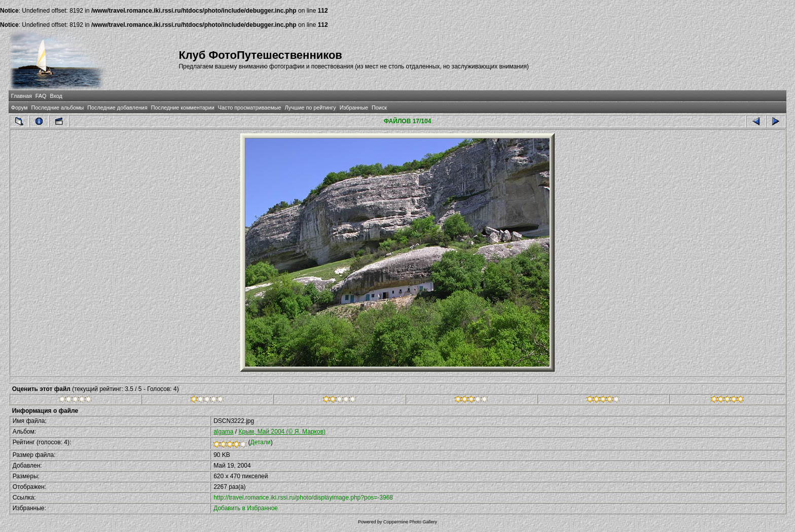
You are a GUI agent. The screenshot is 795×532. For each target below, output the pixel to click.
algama (223, 432)
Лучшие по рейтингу (311, 108)
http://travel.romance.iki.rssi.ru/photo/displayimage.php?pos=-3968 (303, 498)
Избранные (354, 108)
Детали (261, 442)
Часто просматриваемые (250, 108)
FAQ (41, 96)
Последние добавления (117, 108)
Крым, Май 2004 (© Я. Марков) (282, 432)
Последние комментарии (183, 108)
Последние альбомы (57, 108)
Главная (22, 96)
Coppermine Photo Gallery (410, 522)
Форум (20, 108)
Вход (56, 96)
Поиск (379, 108)
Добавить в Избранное (246, 508)
